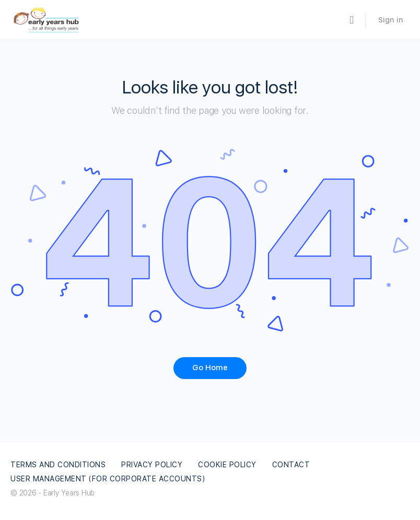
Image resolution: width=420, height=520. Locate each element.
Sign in (391, 20)
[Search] (352, 20)
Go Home (210, 368)
